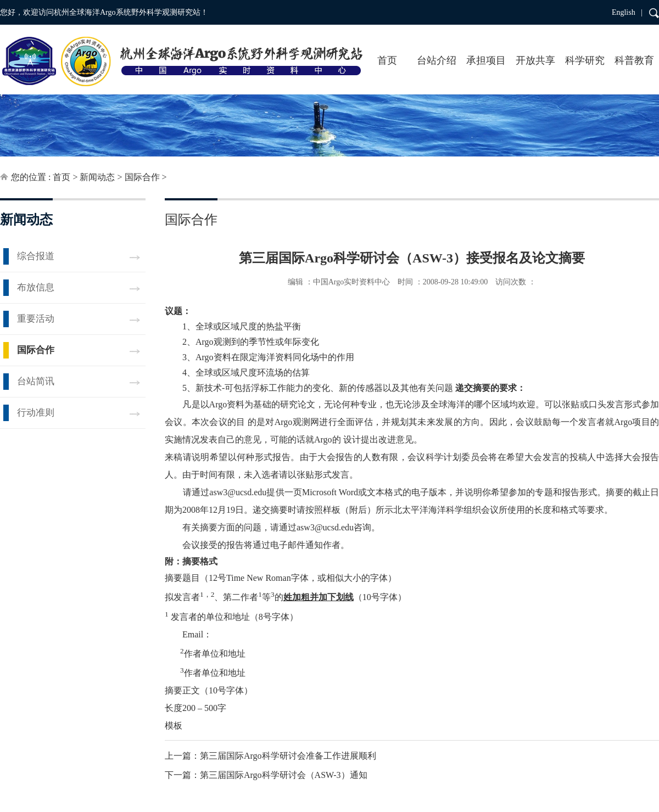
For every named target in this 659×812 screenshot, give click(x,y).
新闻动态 (97, 177)
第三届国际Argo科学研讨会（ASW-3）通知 (284, 775)
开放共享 (535, 60)
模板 (174, 726)
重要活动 (36, 319)
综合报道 (36, 256)
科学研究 (585, 60)
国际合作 (142, 177)
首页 (387, 60)
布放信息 (36, 287)
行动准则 (36, 413)
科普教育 (634, 60)
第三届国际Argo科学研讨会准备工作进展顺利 (288, 756)
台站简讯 (36, 381)
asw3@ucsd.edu (238, 492)
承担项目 (486, 60)
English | (627, 12)
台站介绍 (437, 60)
